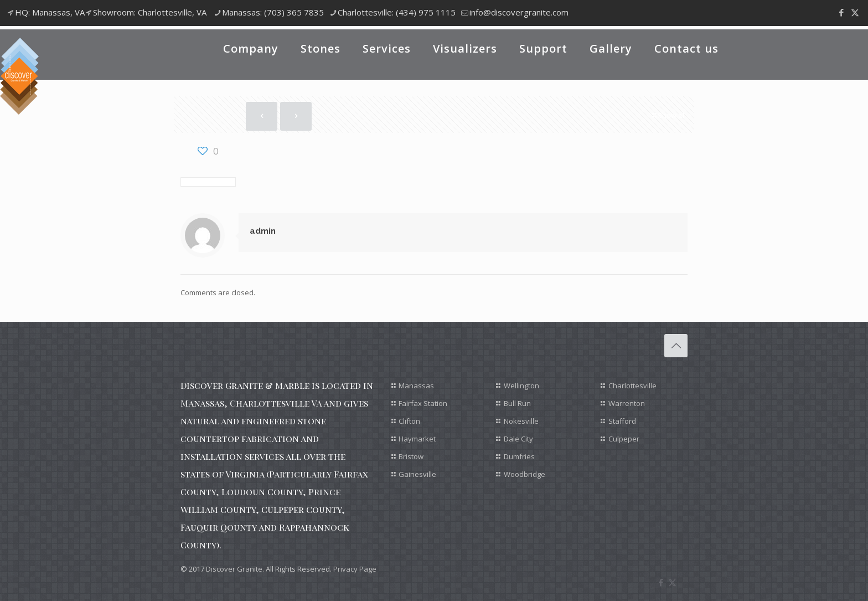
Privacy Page (355, 569)
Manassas (416, 386)
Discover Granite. (235, 569)
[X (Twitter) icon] (855, 12)
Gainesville (417, 474)
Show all (668, 115)
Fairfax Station (423, 403)
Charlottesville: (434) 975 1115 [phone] (397, 12)
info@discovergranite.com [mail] (519, 12)
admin (263, 231)
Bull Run (517, 403)
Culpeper (624, 439)
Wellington (521, 386)
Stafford (622, 421)
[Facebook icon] (841, 12)
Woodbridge (525, 474)
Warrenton (627, 403)
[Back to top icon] (676, 346)
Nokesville (521, 421)
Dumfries (519, 456)
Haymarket (417, 439)
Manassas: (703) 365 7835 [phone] (273, 12)
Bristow (411, 456)
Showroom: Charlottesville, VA (150, 12)
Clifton (409, 421)
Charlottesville (632, 386)
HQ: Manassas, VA (50, 12)
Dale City (518, 439)
